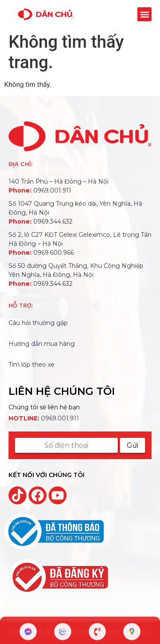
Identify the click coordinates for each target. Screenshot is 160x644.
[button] (144, 14)
